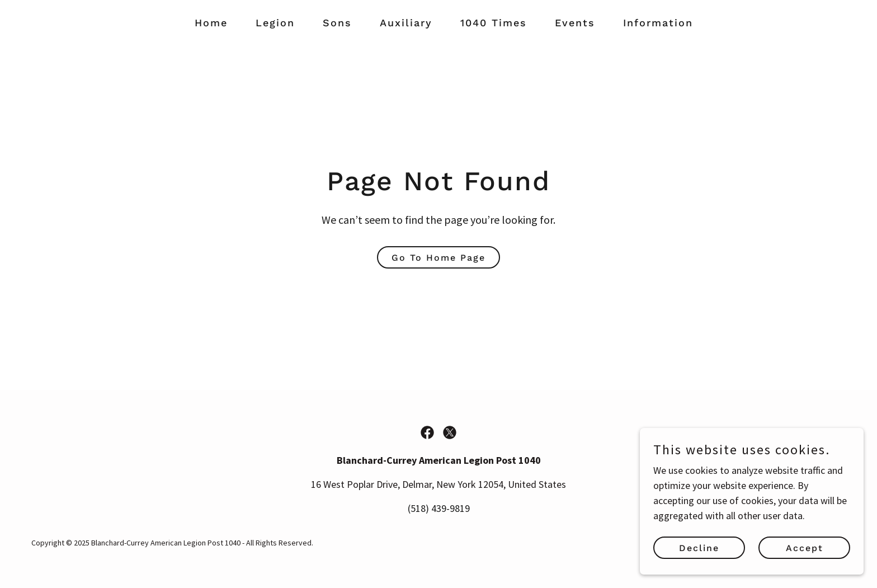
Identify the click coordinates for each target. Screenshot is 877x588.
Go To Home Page (438, 258)
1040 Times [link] (494, 23)
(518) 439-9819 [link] (439, 508)
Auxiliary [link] (406, 23)
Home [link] (211, 23)
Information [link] (658, 23)
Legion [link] (275, 23)
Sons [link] (337, 23)
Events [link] (575, 23)
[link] (427, 432)
